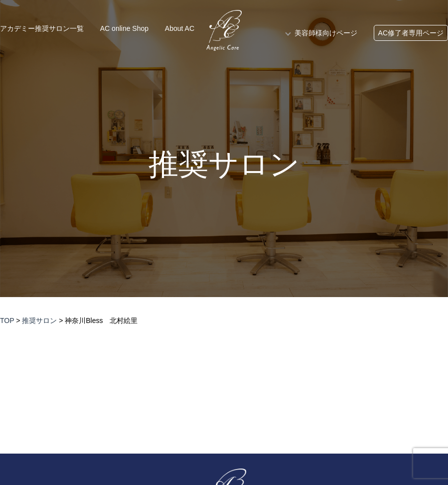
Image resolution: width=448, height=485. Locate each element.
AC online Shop (124, 28)
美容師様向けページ (326, 33)
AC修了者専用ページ (411, 33)
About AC (180, 28)
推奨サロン (224, 164)
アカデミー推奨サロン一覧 (42, 28)
